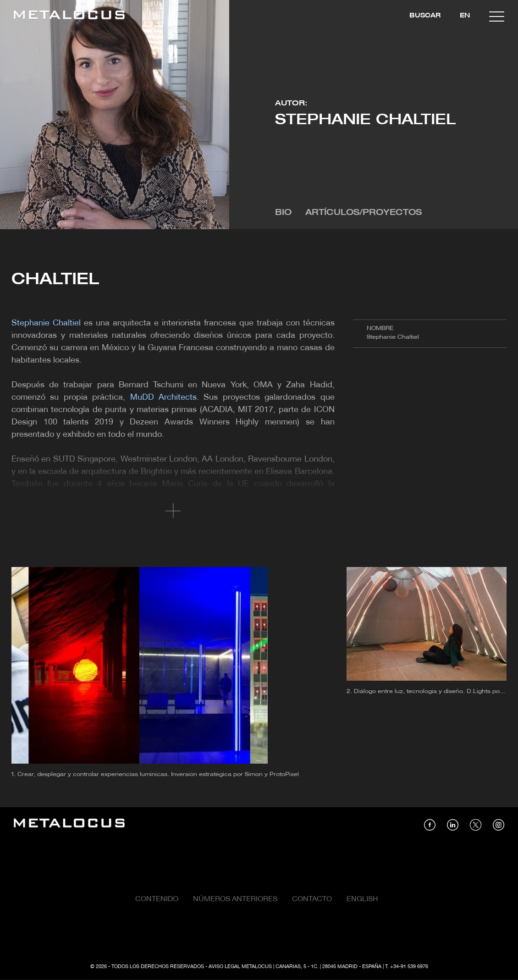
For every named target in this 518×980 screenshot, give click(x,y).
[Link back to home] (69, 16)
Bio (283, 213)
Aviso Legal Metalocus (240, 967)
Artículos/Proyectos (364, 213)
